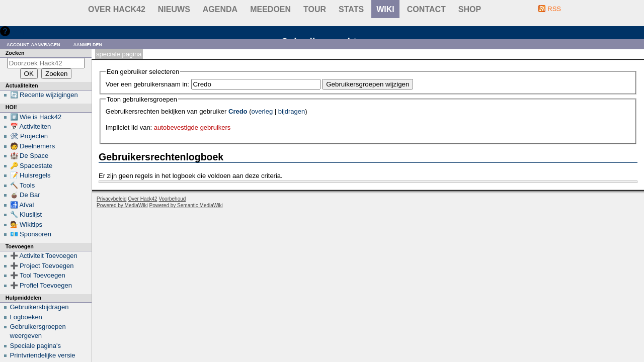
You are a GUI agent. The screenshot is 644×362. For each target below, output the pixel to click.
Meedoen (270, 9)
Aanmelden (88, 44)
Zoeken (15, 53)
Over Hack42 (117, 9)
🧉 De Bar (25, 195)
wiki (385, 9)
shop (470, 9)
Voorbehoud (172, 199)
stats (351, 9)
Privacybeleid (111, 199)
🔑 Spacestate (31, 166)
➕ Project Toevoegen (42, 266)
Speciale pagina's (36, 346)
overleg (262, 111)
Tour (315, 9)
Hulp (19, 31)
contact (426, 9)
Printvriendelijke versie (43, 355)
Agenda (220, 9)
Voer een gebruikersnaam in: (147, 84)
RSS (554, 9)
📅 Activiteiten (31, 126)
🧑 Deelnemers (33, 146)
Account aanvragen (33, 44)
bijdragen (292, 111)
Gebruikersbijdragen (39, 307)
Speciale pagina (119, 54)
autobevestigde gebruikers (192, 127)
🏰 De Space (29, 156)
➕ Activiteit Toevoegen (44, 256)
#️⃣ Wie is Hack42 (36, 117)
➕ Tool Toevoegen (38, 275)
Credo (238, 111)
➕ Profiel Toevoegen (41, 285)
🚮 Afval (22, 205)
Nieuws (174, 9)
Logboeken (26, 317)
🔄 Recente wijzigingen (44, 95)
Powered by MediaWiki (122, 205)
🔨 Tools (23, 185)
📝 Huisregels (30, 175)
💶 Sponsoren (31, 234)
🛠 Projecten (29, 136)
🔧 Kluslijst (26, 214)
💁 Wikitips (26, 224)
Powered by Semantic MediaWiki (186, 205)
